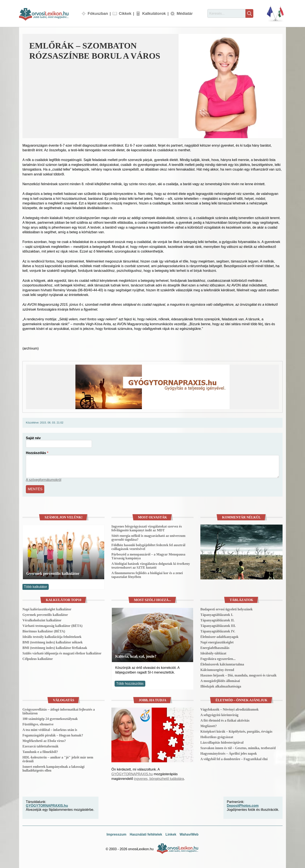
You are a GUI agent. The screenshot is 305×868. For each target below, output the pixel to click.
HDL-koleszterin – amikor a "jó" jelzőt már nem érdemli (58, 759)
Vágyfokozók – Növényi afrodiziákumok (229, 709)
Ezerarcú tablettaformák (40, 746)
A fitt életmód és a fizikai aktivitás (225, 720)
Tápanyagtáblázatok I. (217, 614)
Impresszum (116, 834)
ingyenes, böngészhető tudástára (159, 778)
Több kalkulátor (35, 586)
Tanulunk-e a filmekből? (40, 751)
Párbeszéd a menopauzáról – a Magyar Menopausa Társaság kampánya (148, 556)
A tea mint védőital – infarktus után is (50, 729)
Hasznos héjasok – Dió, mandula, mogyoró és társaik (238, 675)
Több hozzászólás (130, 683)
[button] (231, 86)
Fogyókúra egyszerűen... (218, 658)
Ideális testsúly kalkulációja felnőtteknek (52, 636)
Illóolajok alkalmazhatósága (221, 686)
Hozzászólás (36, 453)
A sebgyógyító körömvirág (219, 714)
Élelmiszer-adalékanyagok (219, 636)
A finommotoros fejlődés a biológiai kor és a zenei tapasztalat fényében (147, 574)
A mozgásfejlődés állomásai (220, 680)
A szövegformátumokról (44, 480)
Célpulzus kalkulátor (38, 658)
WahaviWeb (189, 834)
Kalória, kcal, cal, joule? (136, 656)
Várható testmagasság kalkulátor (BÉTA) (52, 625)
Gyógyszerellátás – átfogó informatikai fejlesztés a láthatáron (59, 711)
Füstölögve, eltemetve (38, 724)
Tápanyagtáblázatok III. (218, 625)
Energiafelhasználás (215, 647)
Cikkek (125, 13)
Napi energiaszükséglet (217, 642)
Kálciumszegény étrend (217, 669)
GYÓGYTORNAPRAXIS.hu (132, 774)
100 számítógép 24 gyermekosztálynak (50, 718)
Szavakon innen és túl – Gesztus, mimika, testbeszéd (238, 747)
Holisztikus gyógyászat (217, 736)
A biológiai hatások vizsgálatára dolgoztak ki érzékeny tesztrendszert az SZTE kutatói (151, 565)
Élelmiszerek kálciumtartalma (222, 664)
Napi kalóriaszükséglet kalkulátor (47, 609)
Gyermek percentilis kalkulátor (53, 573)
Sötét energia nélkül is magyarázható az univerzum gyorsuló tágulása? (148, 537)
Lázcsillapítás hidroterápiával (222, 742)
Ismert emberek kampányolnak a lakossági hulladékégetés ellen (53, 768)
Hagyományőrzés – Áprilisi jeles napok (229, 753)
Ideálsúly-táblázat (213, 653)
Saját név (33, 438)
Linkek (171, 834)
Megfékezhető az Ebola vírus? (44, 740)
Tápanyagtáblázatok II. (217, 620)
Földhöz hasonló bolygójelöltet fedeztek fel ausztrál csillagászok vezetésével (148, 546)
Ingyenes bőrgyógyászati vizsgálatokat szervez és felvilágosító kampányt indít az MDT (147, 528)
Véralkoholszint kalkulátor (42, 620)
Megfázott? (209, 725)
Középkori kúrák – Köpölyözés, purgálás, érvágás (236, 731)
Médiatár (185, 13)
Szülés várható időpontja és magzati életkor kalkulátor (62, 653)
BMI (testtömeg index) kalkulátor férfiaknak (55, 647)
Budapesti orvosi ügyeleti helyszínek (227, 609)
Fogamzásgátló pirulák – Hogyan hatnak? (53, 735)
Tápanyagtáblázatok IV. (218, 631)
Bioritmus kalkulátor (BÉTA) (44, 631)
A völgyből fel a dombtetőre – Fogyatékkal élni (234, 758)
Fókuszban (98, 13)
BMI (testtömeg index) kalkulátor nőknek (53, 642)
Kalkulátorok (154, 13)
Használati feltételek (146, 834)
